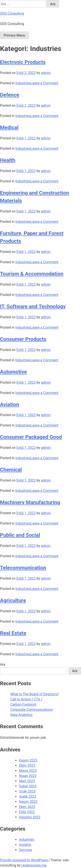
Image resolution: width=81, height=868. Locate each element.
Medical (9, 128)
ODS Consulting (12, 13)
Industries (23, 83)
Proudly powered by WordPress (24, 860)
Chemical (11, 470)
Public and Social (20, 535)
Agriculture (13, 600)
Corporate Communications (32, 710)
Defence (10, 95)
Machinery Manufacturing (30, 502)
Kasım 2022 (28, 802)
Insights (25, 845)
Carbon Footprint (23, 704)
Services (25, 850)
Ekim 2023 (27, 766)
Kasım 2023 (28, 760)
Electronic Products (23, 62)
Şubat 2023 (28, 786)
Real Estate (13, 633)
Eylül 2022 (27, 812)
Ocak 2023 (27, 791)
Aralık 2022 (28, 796)
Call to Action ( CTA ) (26, 699)
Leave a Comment (44, 83)
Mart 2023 (27, 781)
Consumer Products (23, 339)
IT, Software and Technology (33, 306)
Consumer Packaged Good (31, 437)
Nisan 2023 (28, 776)
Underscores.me (34, 865)
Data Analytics (21, 715)
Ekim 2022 (27, 807)
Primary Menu (14, 35)
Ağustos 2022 (30, 817)
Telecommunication (23, 568)
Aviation (10, 405)
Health (8, 160)
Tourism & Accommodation (32, 274)
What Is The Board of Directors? (35, 694)
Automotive (13, 372)
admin (46, 73)
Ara (3, 664)
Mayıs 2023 (28, 771)
